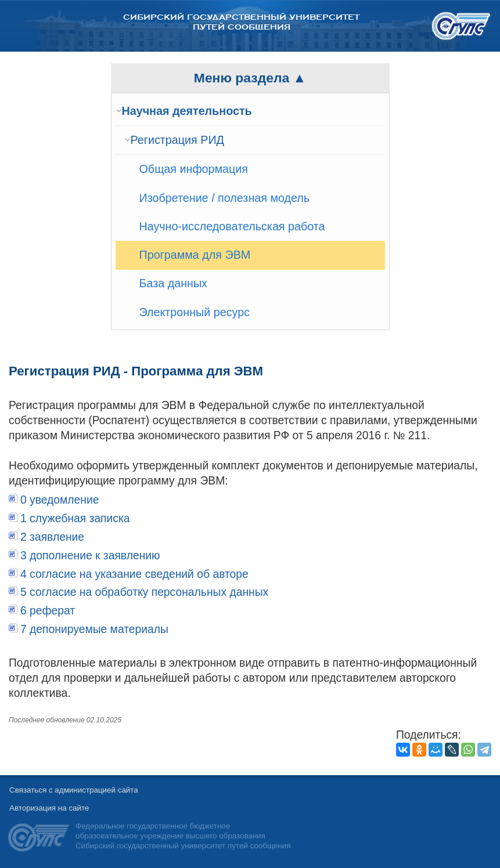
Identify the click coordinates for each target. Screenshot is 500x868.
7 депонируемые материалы (94, 629)
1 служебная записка (75, 518)
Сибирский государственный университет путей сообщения (241, 22)
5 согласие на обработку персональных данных (144, 592)
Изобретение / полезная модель (225, 198)
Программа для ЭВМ (195, 255)
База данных (173, 283)
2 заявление (52, 537)
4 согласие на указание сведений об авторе (134, 574)
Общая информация (194, 169)
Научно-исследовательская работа (232, 226)
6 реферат (48, 611)
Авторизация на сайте (49, 808)
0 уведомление (60, 500)
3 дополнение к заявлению (90, 556)
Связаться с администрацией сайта (74, 790)
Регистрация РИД (177, 140)
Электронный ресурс (195, 312)
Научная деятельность (187, 111)
